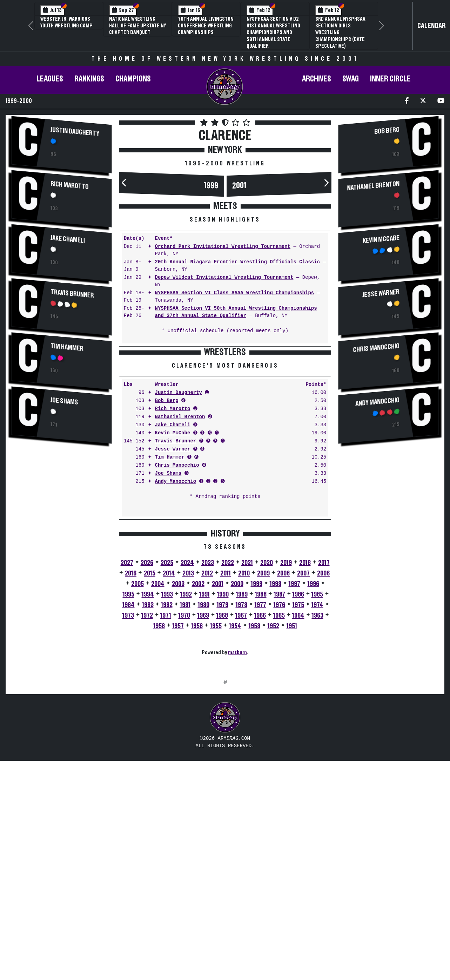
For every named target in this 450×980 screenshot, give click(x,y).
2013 (188, 683)
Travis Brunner (72, 294)
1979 (223, 715)
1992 (186, 704)
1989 (242, 704)
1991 (204, 704)
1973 (128, 725)
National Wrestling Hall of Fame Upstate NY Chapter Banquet (137, 26)
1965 (279, 725)
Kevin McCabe (173, 543)
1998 (276, 693)
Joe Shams (64, 401)
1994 (148, 704)
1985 (317, 704)
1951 (292, 736)
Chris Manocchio (177, 575)
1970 (184, 725)
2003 (178, 693)
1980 (204, 715)
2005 (137, 693)
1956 (197, 736)
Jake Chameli (68, 239)
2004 (158, 693)
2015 (150, 683)
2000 (237, 693)
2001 (239, 186)
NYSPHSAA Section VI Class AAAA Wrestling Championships (235, 293)
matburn (237, 762)
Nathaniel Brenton (180, 527)
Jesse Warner (173, 559)
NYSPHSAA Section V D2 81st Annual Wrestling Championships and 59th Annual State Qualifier (273, 32)
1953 (254, 736)
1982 (167, 715)
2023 (208, 672)
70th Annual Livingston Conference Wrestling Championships (206, 26)
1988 (261, 704)
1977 (260, 715)
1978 (241, 715)
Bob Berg (167, 510)
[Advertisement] (61, 567)
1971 (166, 725)
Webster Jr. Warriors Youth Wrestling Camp (66, 22)
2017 (324, 672)
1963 (318, 725)
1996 (313, 693)
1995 (129, 704)
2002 (198, 693)
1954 (235, 736)
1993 (167, 704)
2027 (127, 672)
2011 (226, 683)
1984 (129, 715)
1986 (298, 704)
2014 (169, 683)
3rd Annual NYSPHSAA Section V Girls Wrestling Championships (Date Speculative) (340, 32)
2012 (207, 683)
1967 (241, 725)
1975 (298, 715)
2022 (228, 672)
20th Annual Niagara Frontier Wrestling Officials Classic (237, 262)
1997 (294, 693)
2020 (267, 672)
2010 (244, 683)
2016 (131, 683)
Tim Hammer (67, 347)
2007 (303, 683)
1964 (298, 725)
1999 (211, 186)
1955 (216, 736)
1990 (223, 704)
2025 (167, 672)
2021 (247, 672)
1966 (260, 725)
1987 (280, 704)
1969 (203, 725)
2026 (147, 672)
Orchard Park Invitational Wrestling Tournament (223, 247)
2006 (323, 683)
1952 (273, 736)
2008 (283, 683)
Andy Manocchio (176, 591)
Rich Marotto (70, 185)
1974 (317, 715)
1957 (178, 736)
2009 (263, 683)
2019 (286, 672)
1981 (185, 715)
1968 (222, 725)
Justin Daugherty (75, 132)
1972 (147, 725)
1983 (148, 715)
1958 (159, 736)
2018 (305, 672)
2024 (187, 672)
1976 (279, 715)
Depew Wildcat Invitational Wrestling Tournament (224, 278)
